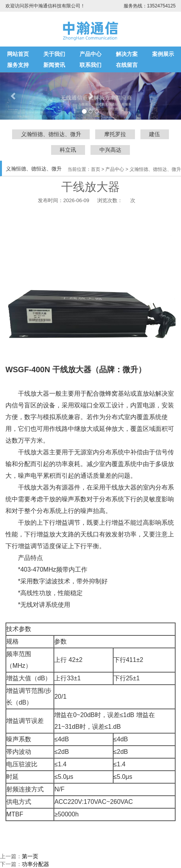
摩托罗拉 (115, 134)
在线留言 (127, 65)
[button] (90, 96)
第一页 (30, 856)
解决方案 (127, 54)
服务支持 (18, 65)
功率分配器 (35, 864)
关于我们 (54, 54)
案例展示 (163, 54)
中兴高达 (110, 150)
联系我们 (90, 65)
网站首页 (18, 54)
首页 (96, 169)
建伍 (154, 134)
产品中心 (90, 54)
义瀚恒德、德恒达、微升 (51, 134)
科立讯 (68, 150)
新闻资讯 (54, 65)
